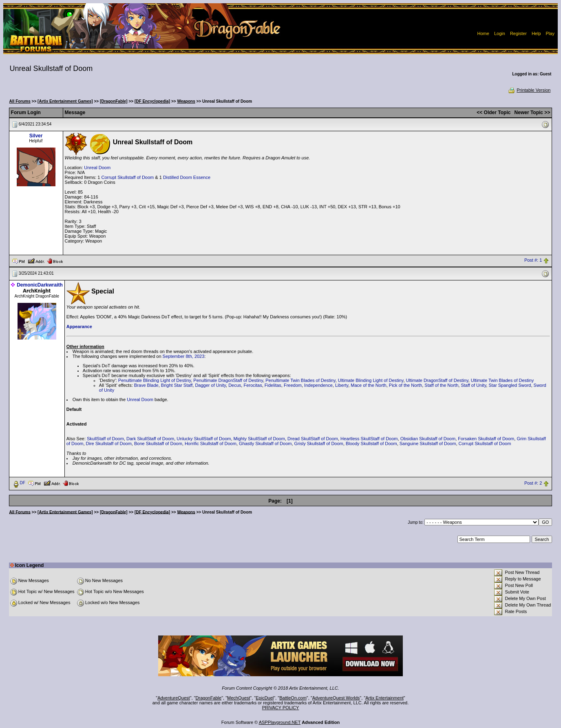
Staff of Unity (473, 385)
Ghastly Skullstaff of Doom (265, 443)
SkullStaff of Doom (105, 439)
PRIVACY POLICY (281, 708)
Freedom (293, 385)
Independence (318, 385)
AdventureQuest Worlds (336, 698)
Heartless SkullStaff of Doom (369, 439)
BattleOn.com (293, 698)
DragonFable (209, 698)
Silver (36, 136)
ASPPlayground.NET (280, 722)
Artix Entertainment (384, 698)
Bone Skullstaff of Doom (158, 443)
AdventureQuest (174, 698)
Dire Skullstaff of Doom (109, 443)
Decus (235, 385)
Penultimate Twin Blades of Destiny (300, 380)
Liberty (342, 385)
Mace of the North (368, 385)
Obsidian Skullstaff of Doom (428, 439)
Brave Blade (146, 385)
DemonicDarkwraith (40, 285)
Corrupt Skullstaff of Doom (127, 177)
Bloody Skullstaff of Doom (371, 443)
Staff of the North (441, 385)
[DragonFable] (114, 101)
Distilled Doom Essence (187, 177)
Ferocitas (253, 385)
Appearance (79, 326)
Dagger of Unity (210, 385)
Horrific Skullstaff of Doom (211, 443)
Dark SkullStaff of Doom (150, 439)
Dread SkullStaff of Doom (313, 439)
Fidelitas (273, 385)
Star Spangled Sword (510, 385)
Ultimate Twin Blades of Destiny (502, 380)
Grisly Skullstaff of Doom (319, 443)
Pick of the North (405, 385)
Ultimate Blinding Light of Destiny (371, 380)
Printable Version (529, 90)
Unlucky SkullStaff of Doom (204, 439)
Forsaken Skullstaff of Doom (486, 439)
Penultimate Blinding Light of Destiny (155, 380)
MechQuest (239, 698)
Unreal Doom (97, 168)
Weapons (186, 101)
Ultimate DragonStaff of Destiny (437, 380)
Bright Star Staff (177, 385)
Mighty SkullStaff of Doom (259, 439)
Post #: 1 (533, 260)
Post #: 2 (533, 483)
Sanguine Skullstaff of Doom (428, 443)
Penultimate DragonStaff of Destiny (228, 380)
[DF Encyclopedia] (152, 101)
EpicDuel (265, 698)
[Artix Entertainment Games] (65, 101)
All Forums (20, 101)
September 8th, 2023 (184, 356)
